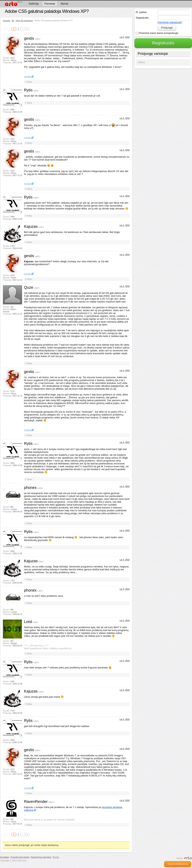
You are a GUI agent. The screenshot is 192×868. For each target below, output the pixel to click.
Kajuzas (31, 226)
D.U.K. (56, 857)
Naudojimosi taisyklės (41, 857)
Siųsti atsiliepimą (178, 864)
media (27, 77)
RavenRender (36, 802)
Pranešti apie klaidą (20, 857)
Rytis (28, 90)
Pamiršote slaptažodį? (170, 22)
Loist (28, 622)
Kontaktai (4, 857)
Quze (29, 287)
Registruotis (163, 43)
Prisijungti (167, 28)
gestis (29, 38)
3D (13, 21)
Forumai (6, 21)
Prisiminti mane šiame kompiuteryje (157, 33)
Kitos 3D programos (24, 21)
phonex (30, 488)
